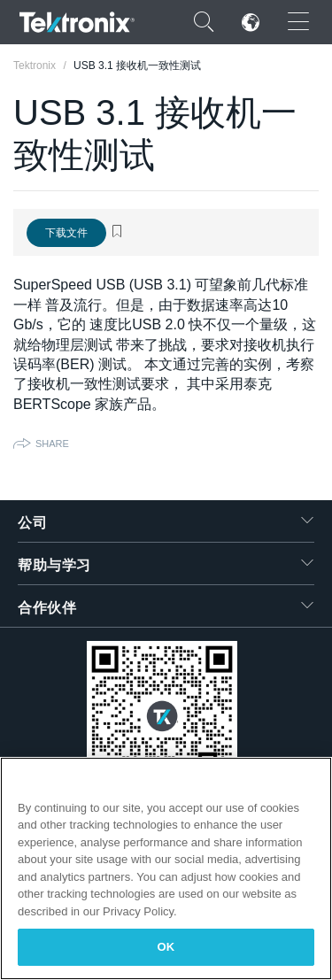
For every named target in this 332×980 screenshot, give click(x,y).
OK (166, 947)
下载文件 (66, 233)
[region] (166, 868)
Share (52, 444)
